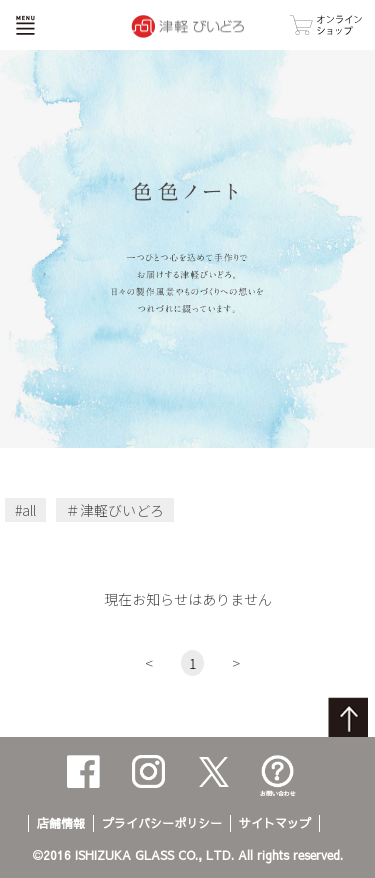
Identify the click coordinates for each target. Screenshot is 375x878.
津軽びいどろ (122, 510)
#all (25, 510)
